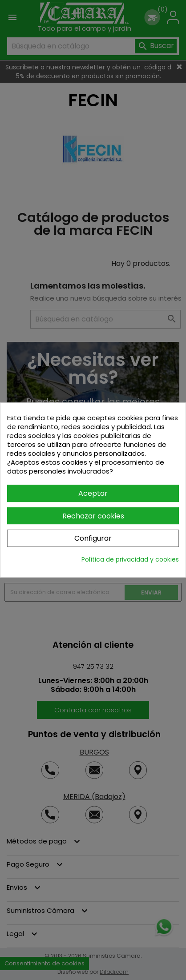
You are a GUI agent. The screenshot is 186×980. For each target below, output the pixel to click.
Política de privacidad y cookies (130, 559)
